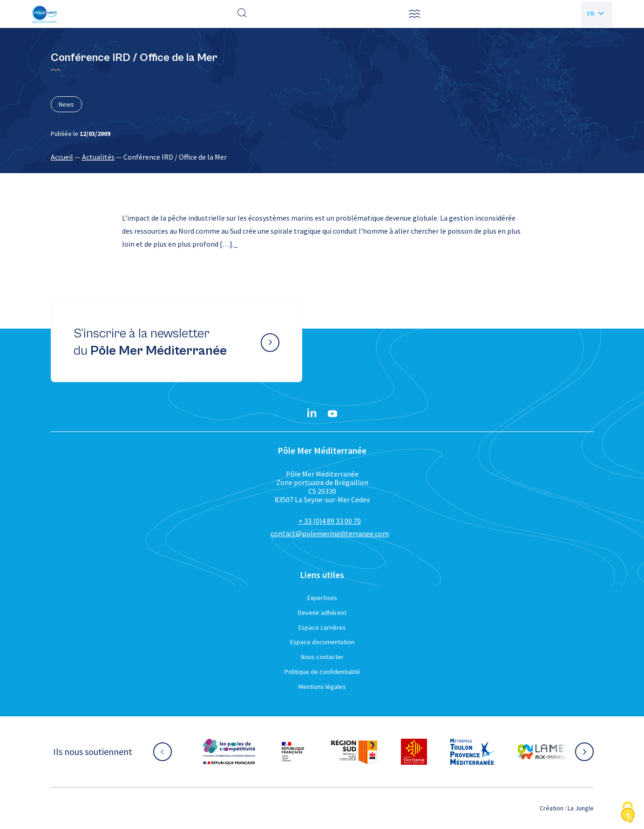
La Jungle (581, 808)
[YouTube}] (332, 414)
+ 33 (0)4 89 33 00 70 (330, 521)
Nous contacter (322, 657)
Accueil (62, 157)
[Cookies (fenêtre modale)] (628, 813)
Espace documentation (322, 642)
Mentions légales (322, 687)
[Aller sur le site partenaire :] (229, 752)
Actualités (98, 157)
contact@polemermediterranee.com (330, 533)
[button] (414, 14)
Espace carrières (322, 627)
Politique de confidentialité (322, 672)
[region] (322, 157)
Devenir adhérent (322, 613)
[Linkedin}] (312, 414)
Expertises (322, 598)
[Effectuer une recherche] (242, 14)
